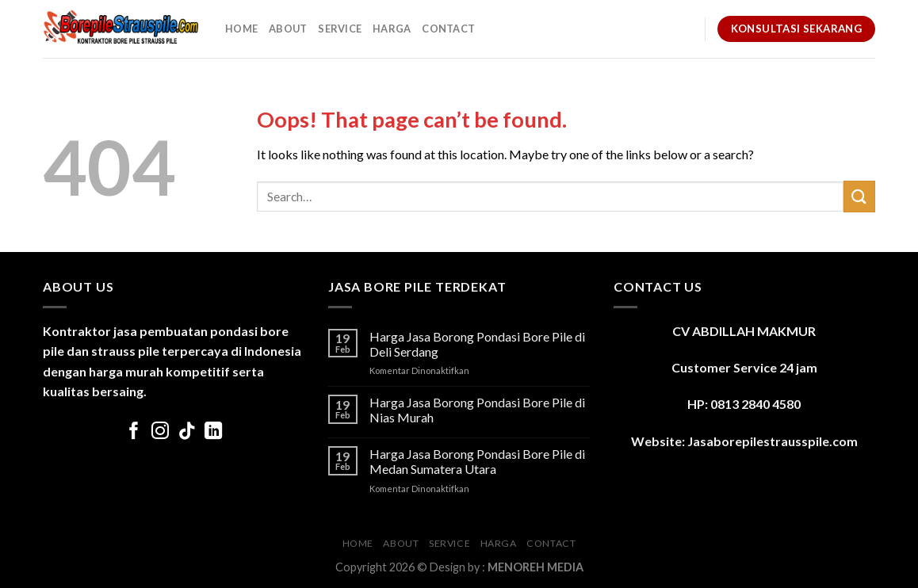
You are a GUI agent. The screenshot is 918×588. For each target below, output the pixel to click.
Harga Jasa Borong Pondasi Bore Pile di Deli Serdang (477, 344)
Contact (448, 29)
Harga (392, 29)
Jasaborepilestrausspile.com (773, 441)
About (288, 29)
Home (241, 29)
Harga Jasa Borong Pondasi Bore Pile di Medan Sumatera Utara (477, 461)
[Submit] (859, 196)
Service (340, 29)
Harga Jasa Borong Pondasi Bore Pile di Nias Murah (477, 410)
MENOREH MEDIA (535, 567)
